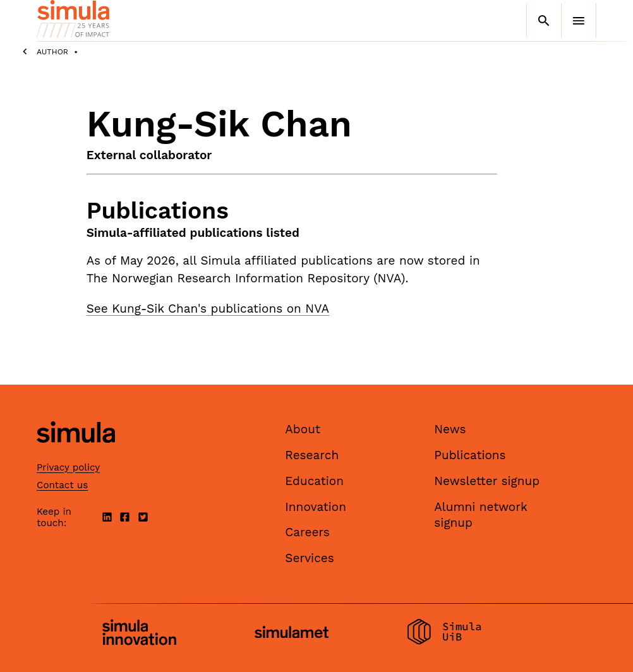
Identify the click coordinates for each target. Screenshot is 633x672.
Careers (307, 532)
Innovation (316, 507)
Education (314, 481)
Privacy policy (68, 467)
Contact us (62, 485)
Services (309, 558)
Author (52, 52)
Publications (470, 455)
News (450, 429)
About (303, 429)
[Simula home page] (76, 454)
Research (312, 455)
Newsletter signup (487, 481)
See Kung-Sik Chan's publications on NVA (208, 309)
